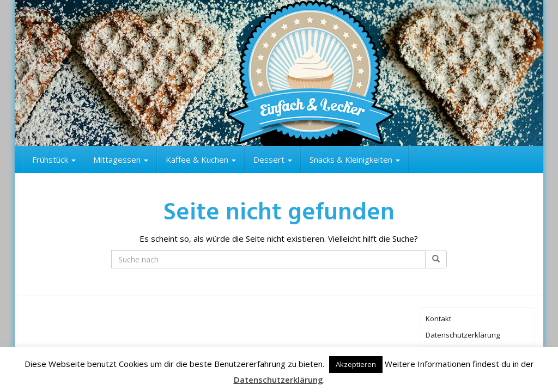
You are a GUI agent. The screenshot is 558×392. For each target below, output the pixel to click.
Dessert (273, 160)
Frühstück (54, 160)
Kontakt (438, 318)
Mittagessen (121, 160)
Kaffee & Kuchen (201, 160)
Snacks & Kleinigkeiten (355, 160)
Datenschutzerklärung (463, 335)
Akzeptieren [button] (356, 364)
